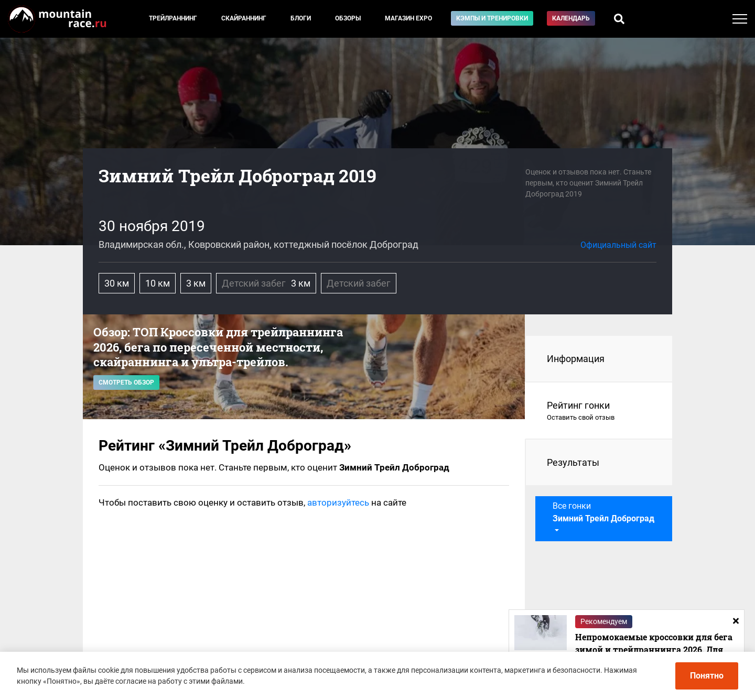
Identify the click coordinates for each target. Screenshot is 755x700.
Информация (576, 359)
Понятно (707, 676)
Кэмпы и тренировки (492, 18)
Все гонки (603, 512)
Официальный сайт (618, 245)
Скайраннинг (244, 18)
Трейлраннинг (173, 18)
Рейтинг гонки (599, 411)
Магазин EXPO (408, 18)
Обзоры (348, 18)
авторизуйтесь (338, 502)
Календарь (571, 18)
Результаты (573, 462)
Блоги (301, 18)
